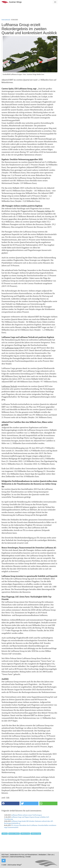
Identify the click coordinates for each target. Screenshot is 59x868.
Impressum (5, 857)
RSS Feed (5, 855)
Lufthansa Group (25, 834)
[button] (11, 803)
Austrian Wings (12, 2)
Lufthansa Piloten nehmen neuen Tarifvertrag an (26, 815)
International (6, 20)
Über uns (51, 855)
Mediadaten (42, 855)
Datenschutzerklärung (17, 857)
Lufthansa (5, 834)
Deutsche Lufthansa (14, 834)
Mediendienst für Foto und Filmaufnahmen (24, 855)
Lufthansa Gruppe (36, 834)
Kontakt (28, 857)
